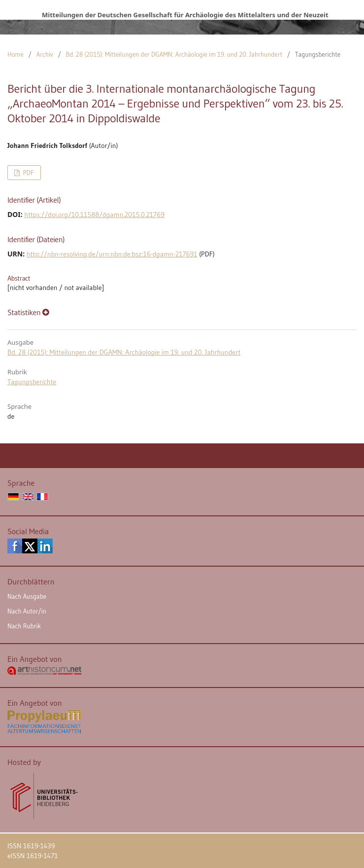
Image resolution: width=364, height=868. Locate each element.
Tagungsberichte (32, 382)
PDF (27, 173)
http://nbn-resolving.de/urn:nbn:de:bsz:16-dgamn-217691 (112, 254)
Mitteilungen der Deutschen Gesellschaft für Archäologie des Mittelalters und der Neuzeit (185, 15)
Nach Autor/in (27, 611)
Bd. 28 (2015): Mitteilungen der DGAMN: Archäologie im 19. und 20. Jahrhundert (174, 54)
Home (16, 54)
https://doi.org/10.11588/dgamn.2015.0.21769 (94, 215)
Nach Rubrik (24, 626)
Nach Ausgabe (27, 596)
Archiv (45, 54)
